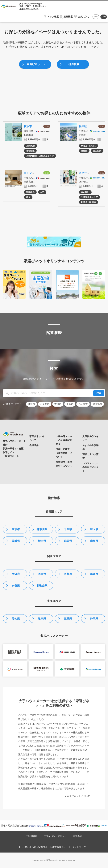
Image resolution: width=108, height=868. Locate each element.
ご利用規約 (32, 836)
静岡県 (94, 619)
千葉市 (70, 404)
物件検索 (74, 64)
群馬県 (68, 541)
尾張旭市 (97, 404)
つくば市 (83, 404)
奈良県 (16, 586)
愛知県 (16, 619)
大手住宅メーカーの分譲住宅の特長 (64, 440)
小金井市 (45, 404)
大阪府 (16, 574)
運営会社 (77, 836)
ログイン (96, 17)
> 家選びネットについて (77, 796)
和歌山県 (42, 586)
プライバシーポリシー (55, 836)
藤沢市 (31, 404)
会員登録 (104, 17)
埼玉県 (94, 529)
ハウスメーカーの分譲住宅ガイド (90, 467)
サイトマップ (79, 847)
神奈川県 (42, 529)
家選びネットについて (29, 9)
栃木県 (42, 541)
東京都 (16, 529)
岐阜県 (42, 619)
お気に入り (84, 17)
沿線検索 (68, 17)
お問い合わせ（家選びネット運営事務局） (44, 847)
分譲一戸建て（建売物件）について (64, 453)
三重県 (68, 619)
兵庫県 (42, 574)
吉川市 (58, 404)
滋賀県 (94, 574)
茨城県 (16, 541)
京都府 (68, 574)
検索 (99, 393)
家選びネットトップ (36, 66)
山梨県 (94, 541)
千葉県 (68, 529)
